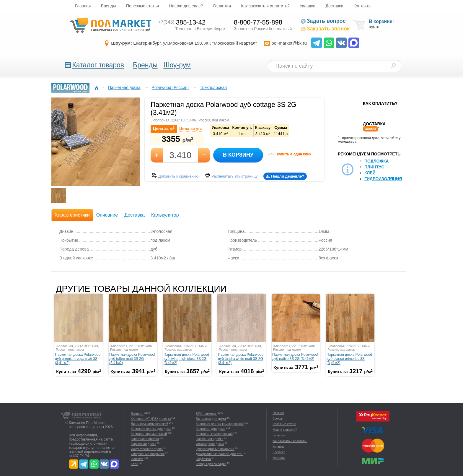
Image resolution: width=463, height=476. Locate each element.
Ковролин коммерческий (214, 434)
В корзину (238, 155)
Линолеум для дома (211, 419)
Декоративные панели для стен (220, 454)
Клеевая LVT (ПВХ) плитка (151, 419)
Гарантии (222, 6)
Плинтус (374, 167)
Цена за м (164, 128)
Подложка (377, 161)
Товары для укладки (211, 464)
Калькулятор (165, 215)
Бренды (109, 6)
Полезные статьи (142, 6)
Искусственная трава (147, 449)
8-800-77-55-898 (258, 22)
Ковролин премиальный (149, 434)
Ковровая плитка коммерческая (220, 424)
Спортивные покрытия (148, 454)
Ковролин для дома (211, 429)
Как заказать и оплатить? (265, 6)
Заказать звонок (325, 29)
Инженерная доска (210, 444)
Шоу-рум (177, 65)
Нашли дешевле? (186, 6)
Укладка (308, 6)
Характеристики (72, 215)
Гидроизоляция (383, 179)
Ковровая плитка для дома (151, 429)
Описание (107, 215)
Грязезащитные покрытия (215, 449)
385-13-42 (182, 22)
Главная (83, 6)
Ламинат (137, 414)
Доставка (334, 6)
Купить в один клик (294, 154)
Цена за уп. (191, 129)
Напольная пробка (145, 439)
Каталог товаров (98, 65)
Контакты (362, 6)
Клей (370, 173)
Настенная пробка (210, 439)
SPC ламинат (206, 414)
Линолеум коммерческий (149, 424)
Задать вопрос (323, 21)
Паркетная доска (144, 444)
